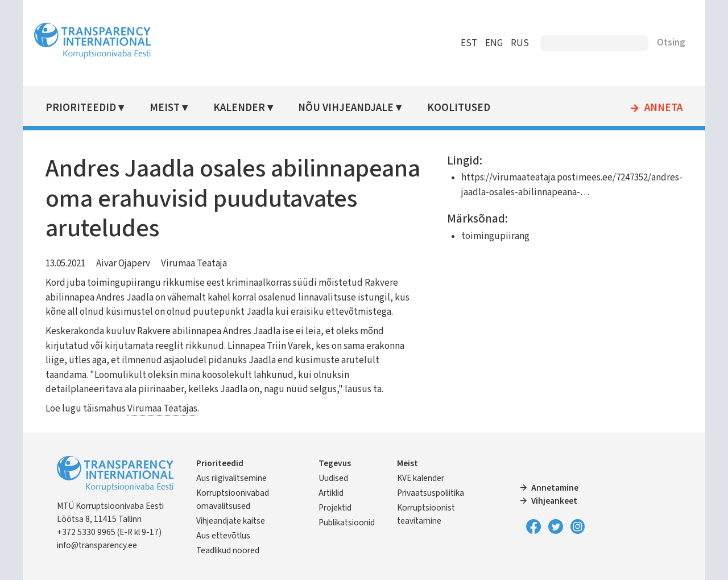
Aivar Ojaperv (123, 264)
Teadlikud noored (228, 550)
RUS (520, 43)
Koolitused (459, 108)
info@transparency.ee (97, 545)
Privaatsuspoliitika (431, 493)
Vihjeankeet (554, 501)
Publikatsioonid (347, 523)
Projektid (335, 508)
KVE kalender (421, 478)
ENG (494, 43)
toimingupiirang (495, 236)
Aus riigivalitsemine (231, 478)
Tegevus (335, 463)
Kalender (239, 108)
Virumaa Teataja (194, 264)
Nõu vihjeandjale (346, 108)
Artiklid (331, 493)
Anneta (663, 108)
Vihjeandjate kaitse (231, 521)
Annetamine (555, 488)
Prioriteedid (81, 108)
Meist (165, 108)
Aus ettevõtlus (223, 536)
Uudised (333, 478)
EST (469, 43)
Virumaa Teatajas (162, 409)
